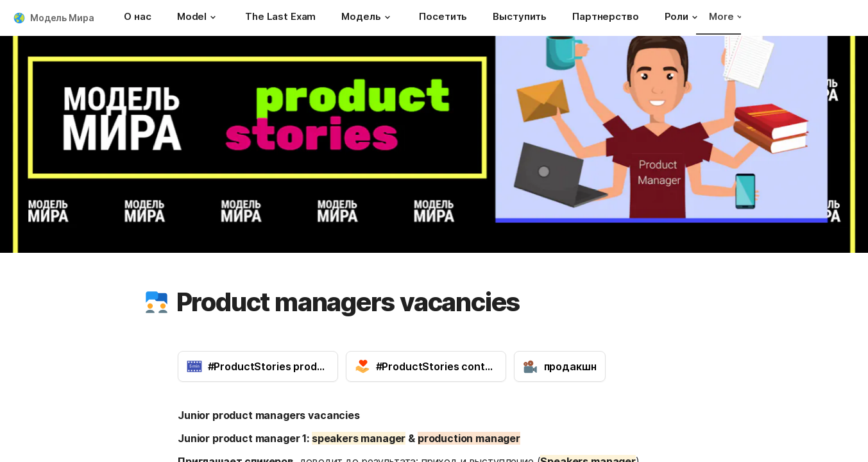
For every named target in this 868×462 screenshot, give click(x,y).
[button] (213, 17)
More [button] (726, 16)
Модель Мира (62, 18)
